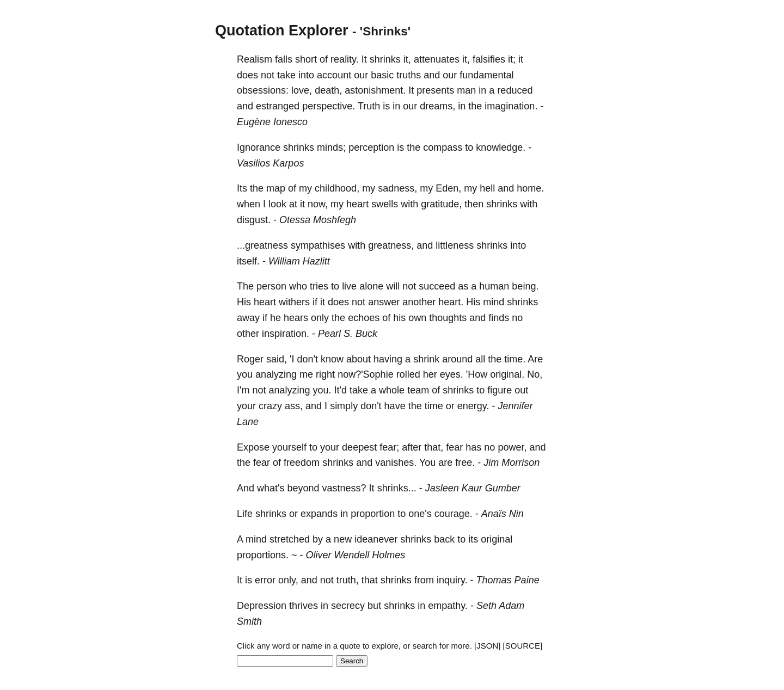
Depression (262, 606)
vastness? (344, 488)
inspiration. (286, 334)
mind (494, 302)
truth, (348, 580)
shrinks (385, 59)
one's (420, 514)
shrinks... (397, 488)
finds (499, 318)
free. (465, 463)
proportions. (263, 555)
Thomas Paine (508, 580)
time (434, 406)
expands (319, 514)
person (271, 286)
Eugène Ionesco (272, 122)
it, (407, 59)
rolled (408, 374)
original (497, 539)
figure (500, 390)
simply (344, 406)
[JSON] (487, 646)
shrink (426, 359)
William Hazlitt (299, 261)
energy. (473, 406)
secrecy (348, 606)
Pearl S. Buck (348, 334)
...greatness (262, 245)
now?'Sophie (366, 374)
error (265, 580)
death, (328, 90)
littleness (455, 245)
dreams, (437, 106)
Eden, (448, 188)
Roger (250, 359)
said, (277, 359)
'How (477, 374)
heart (357, 204)
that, (434, 447)
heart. (451, 302)
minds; (331, 147)
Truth (369, 106)
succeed (437, 286)
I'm (243, 390)
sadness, (397, 188)
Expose (253, 447)
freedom (302, 463)
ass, (294, 406)
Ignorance (259, 147)
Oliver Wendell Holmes (356, 555)
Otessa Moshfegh (318, 220)
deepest (359, 447)
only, (288, 580)
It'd (341, 390)
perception (371, 147)
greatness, (391, 245)
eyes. (452, 374)
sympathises (318, 245)
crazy (270, 406)
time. (515, 359)
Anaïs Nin (503, 514)
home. (530, 188)
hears (296, 318)
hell (487, 188)
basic (382, 75)
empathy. (448, 606)
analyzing (276, 374)
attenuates (437, 59)
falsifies (489, 59)
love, (302, 90)
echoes (364, 318)
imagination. (511, 106)
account (334, 75)
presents (435, 90)
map (276, 188)
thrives (304, 606)
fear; (389, 447)
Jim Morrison (512, 463)
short (306, 59)
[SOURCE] (523, 646)
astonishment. (375, 90)
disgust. (254, 220)
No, (535, 374)
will (393, 286)
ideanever (376, 539)
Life (245, 514)
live (349, 286)
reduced (515, 90)
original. (507, 374)
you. (322, 390)
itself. (248, 261)
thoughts (448, 318)
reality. (345, 59)
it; (512, 59)
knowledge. (501, 147)
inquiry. (452, 580)
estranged (278, 106)
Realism (255, 59)
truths (409, 75)
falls (284, 59)
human (494, 286)
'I (292, 359)
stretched (290, 539)
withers (294, 302)
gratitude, (441, 204)
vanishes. (396, 463)
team (418, 390)
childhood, (337, 188)
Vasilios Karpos (270, 163)
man (466, 90)
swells (385, 204)
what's (271, 488)
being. (525, 286)
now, (318, 204)
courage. (454, 514)
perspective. (329, 106)
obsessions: (263, 90)
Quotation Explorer (282, 30)
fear (454, 447)
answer (384, 302)
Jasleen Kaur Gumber (473, 488)
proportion (373, 514)
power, (512, 447)
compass (443, 147)
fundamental (486, 75)
